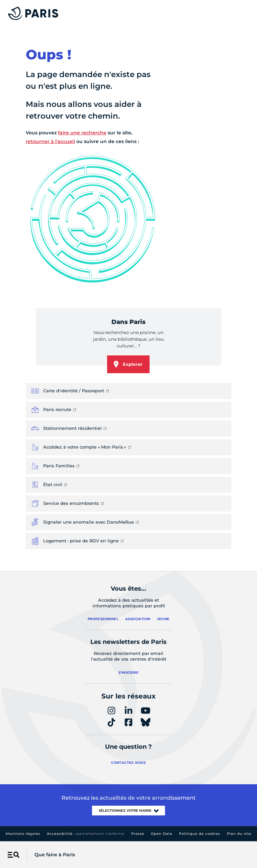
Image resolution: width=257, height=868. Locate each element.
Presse (138, 834)
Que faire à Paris (55, 855)
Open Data (162, 834)
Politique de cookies (200, 834)
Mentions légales (23, 834)
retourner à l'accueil (50, 141)
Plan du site (239, 834)
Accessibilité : (86, 834)
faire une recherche (82, 133)
